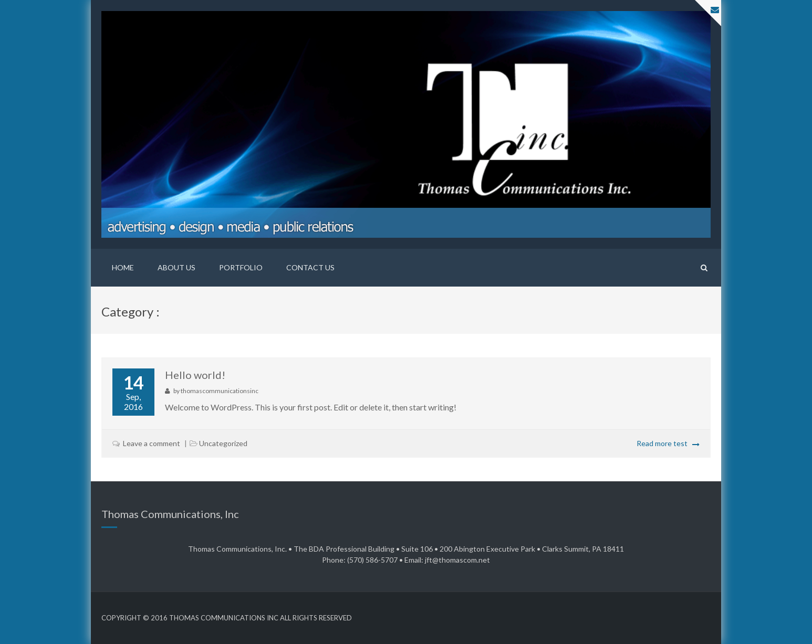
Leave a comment (152, 443)
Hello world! (195, 375)
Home (123, 267)
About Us (176, 267)
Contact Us (310, 267)
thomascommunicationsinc (220, 391)
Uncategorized (223, 443)
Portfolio (241, 267)
